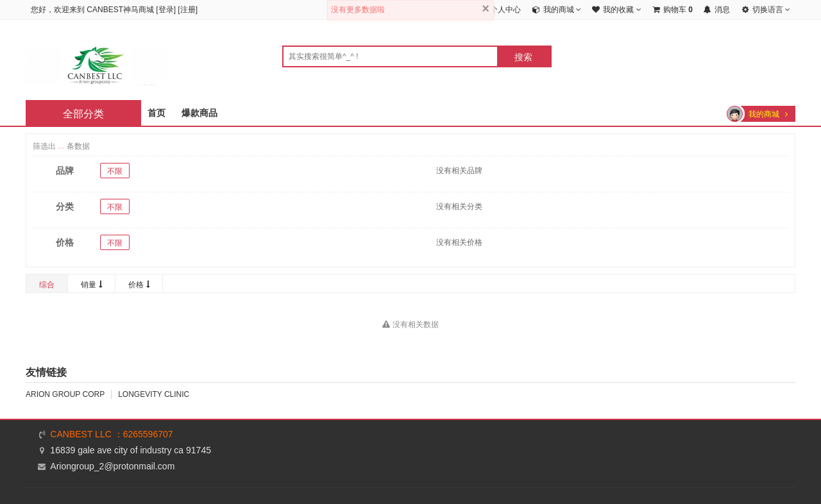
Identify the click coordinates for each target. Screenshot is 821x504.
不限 (115, 171)
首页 (157, 113)
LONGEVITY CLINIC (154, 394)
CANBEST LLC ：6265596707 (111, 434)
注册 (188, 10)
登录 (166, 10)
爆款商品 (199, 113)
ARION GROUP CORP (65, 394)
